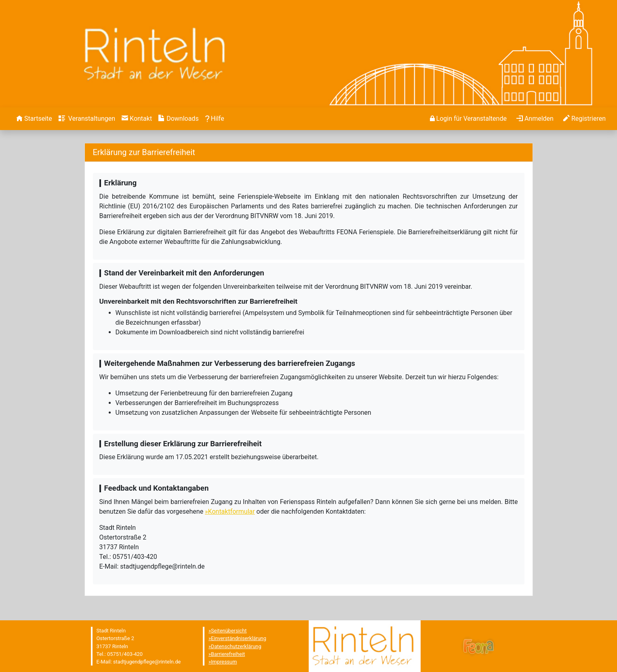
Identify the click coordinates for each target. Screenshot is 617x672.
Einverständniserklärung (239, 638)
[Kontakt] (137, 119)
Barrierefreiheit (228, 654)
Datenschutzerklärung (236, 646)
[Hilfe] (215, 119)
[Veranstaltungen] (87, 119)
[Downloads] (178, 119)
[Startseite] (34, 119)
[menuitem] (34, 119)
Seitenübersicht (229, 631)
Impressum (224, 662)
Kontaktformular (232, 511)
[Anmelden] (468, 119)
